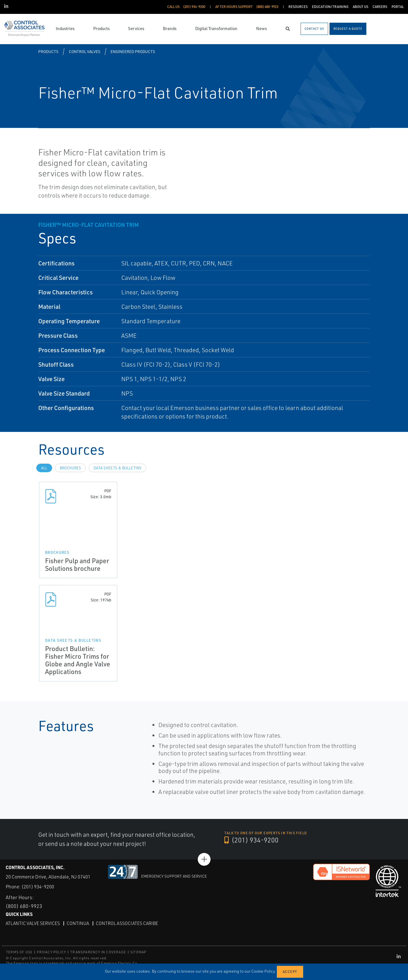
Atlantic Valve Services (33, 923)
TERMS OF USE (19, 952)
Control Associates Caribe (127, 923)
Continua (78, 923)
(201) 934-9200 (252, 840)
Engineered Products (133, 51)
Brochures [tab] (70, 468)
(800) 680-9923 (24, 906)
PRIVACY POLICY (51, 952)
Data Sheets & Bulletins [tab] (117, 468)
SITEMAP (138, 952)
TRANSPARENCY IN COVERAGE (98, 952)
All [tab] (44, 468)
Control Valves (85, 51)
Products (48, 51)
